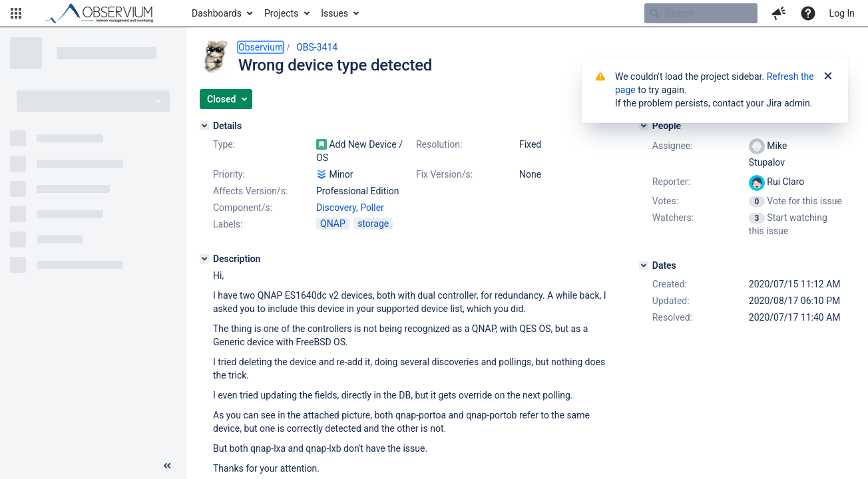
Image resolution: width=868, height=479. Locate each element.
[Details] (204, 126)
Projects (281, 13)
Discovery (336, 208)
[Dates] (644, 265)
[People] (644, 126)
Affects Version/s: (250, 191)
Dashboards (217, 13)
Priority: (229, 174)
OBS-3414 (317, 47)
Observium (261, 47)
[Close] (828, 77)
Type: (224, 144)
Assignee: (673, 146)
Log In (842, 13)
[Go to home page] (105, 13)
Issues (334, 13)
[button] (16, 13)
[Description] (204, 259)
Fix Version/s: (444, 174)
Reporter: (671, 182)
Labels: (228, 224)
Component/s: (243, 208)
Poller (372, 208)
